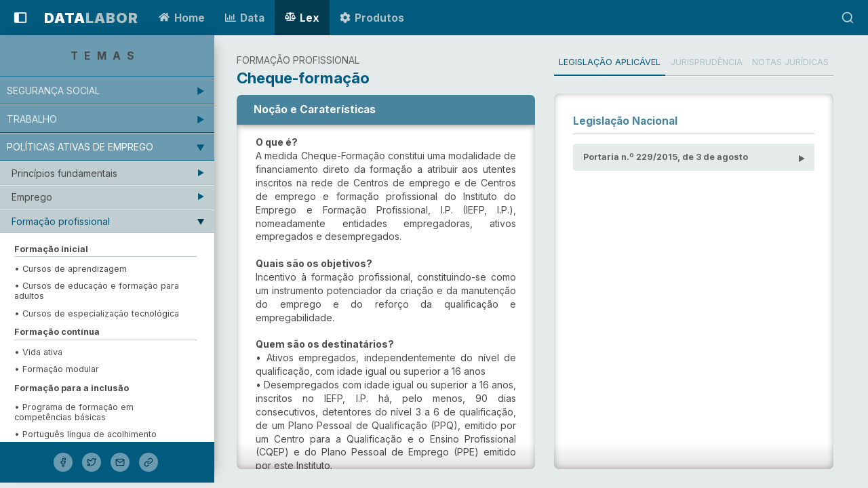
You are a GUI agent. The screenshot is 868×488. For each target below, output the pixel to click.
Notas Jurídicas (801, 62)
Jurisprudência (716, 62)
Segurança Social (56, 90)
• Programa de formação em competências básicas (77, 412)
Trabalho (35, 119)
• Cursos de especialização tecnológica (99, 313)
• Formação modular (59, 369)
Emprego (35, 197)
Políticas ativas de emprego (83, 147)
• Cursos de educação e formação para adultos (99, 291)
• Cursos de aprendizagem (75, 269)
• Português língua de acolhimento (88, 434)
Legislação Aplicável (618, 62)
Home (181, 18)
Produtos (372, 18)
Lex (302, 18)
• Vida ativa (41, 352)
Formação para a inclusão (74, 388)
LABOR (91, 18)
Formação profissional (63, 221)
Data (245, 18)
